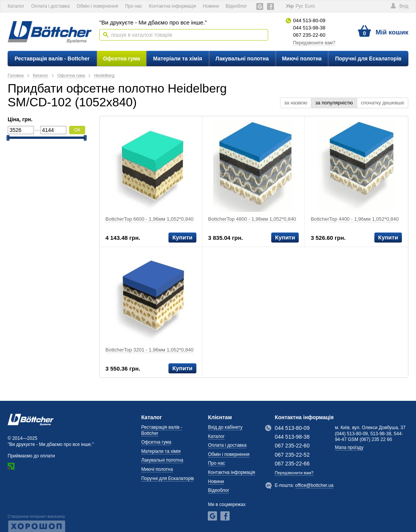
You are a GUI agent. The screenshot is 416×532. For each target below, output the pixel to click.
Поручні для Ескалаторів (368, 59)
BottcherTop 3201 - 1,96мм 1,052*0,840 (149, 350)
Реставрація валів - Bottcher (52, 59)
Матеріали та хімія (178, 59)
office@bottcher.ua (314, 485)
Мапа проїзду (349, 447)
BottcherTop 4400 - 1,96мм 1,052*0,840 (354, 219)
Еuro (310, 6)
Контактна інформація (172, 6)
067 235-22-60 (309, 35)
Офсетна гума (122, 59)
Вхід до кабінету (225, 427)
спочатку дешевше (383, 103)
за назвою (296, 103)
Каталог (16, 6)
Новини (211, 6)
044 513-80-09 (309, 20)
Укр (290, 6)
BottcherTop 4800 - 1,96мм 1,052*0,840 (252, 219)
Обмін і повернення (98, 6)
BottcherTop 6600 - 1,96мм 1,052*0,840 (149, 219)
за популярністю (334, 103)
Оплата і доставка (51, 6)
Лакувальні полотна (242, 59)
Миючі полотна (302, 59)
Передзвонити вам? (314, 43)
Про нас (134, 6)
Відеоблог (236, 6)
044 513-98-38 (309, 28)
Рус (299, 6)
